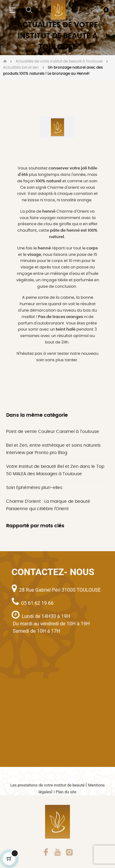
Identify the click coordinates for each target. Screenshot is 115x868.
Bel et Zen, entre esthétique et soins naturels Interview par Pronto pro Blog (53, 449)
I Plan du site (65, 792)
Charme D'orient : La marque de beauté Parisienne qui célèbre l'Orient (48, 505)
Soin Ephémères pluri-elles (34, 488)
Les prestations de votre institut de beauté (48, 785)
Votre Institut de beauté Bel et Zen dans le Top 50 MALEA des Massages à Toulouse (55, 470)
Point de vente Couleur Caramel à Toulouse (53, 432)
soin (40, 360)
